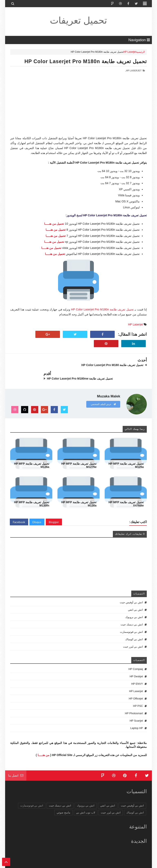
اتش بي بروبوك (134, 608)
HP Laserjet (130, 52)
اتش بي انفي (135, 600)
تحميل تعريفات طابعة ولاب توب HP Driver (91, 864)
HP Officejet (136, 689)
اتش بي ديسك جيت (132, 615)
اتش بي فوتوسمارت (131, 622)
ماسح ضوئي (63, 803)
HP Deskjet (136, 667)
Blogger (54, 513)
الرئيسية (140, 52)
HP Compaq (136, 660)
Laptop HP (137, 719)
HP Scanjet (136, 711)
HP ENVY (137, 674)
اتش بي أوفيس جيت (131, 593)
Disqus (37, 513)
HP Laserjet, (134, 71)
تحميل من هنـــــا (54, 224)
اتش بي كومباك (134, 630)
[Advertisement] (78, 107)
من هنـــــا (44, 745)
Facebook (19, 513)
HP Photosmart (134, 704)
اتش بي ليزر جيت (133, 637)
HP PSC (138, 696)
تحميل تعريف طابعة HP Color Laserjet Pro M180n (86, 61)
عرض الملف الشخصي (103, 395)
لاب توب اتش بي (86, 803)
